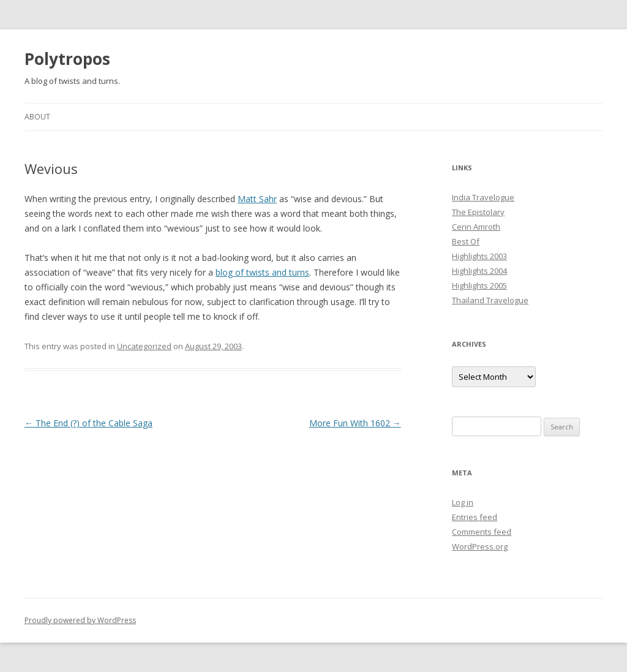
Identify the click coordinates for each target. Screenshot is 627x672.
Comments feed (482, 532)
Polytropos (67, 59)
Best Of (466, 241)
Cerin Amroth (476, 227)
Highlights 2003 (479, 256)
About (37, 117)
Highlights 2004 (479, 271)
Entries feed (475, 517)
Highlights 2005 (479, 285)
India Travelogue (483, 197)
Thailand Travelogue (490, 300)
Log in (463, 502)
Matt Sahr (257, 199)
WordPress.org (480, 546)
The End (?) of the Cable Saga (88, 423)
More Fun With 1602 (355, 423)
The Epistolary (478, 212)
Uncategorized (144, 346)
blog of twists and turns (262, 272)
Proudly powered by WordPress (80, 620)
